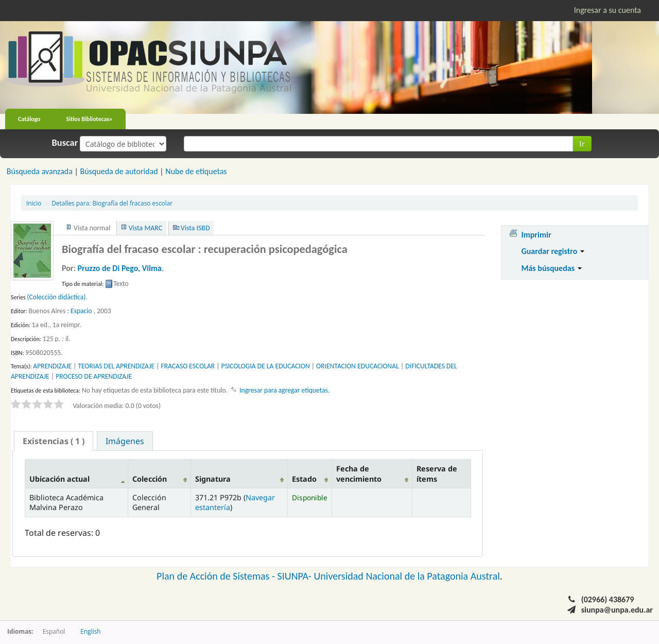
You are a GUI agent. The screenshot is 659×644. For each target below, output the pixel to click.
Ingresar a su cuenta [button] (608, 10)
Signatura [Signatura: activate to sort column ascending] (213, 479)
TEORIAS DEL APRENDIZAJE (117, 366)
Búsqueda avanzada (40, 171)
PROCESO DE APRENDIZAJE (94, 376)
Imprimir (536, 235)
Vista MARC (145, 228)
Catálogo (29, 119)
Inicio (34, 203)
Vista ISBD (195, 228)
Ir (582, 143)
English (90, 631)
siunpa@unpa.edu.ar (617, 610)
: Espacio (79, 311)
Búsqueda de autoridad (119, 171)
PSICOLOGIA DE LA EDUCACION (266, 366)
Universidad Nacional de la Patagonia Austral (407, 576)
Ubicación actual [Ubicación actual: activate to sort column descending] (59, 479)
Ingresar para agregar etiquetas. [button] (284, 390)
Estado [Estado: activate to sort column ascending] (304, 479)
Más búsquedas (551, 268)
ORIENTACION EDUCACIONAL (358, 366)
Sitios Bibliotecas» (90, 119)
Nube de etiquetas (196, 171)
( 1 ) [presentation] (54, 441)
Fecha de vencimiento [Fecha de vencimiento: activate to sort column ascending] (359, 473)
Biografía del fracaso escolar (112, 203)
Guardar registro (553, 251)
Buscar (65, 143)
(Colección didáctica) (56, 297)
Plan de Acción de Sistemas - (217, 576)
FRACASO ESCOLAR (188, 366)
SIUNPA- (296, 576)
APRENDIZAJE (52, 366)
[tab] (54, 441)
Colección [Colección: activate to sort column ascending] (150, 479)
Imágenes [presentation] (125, 441)
